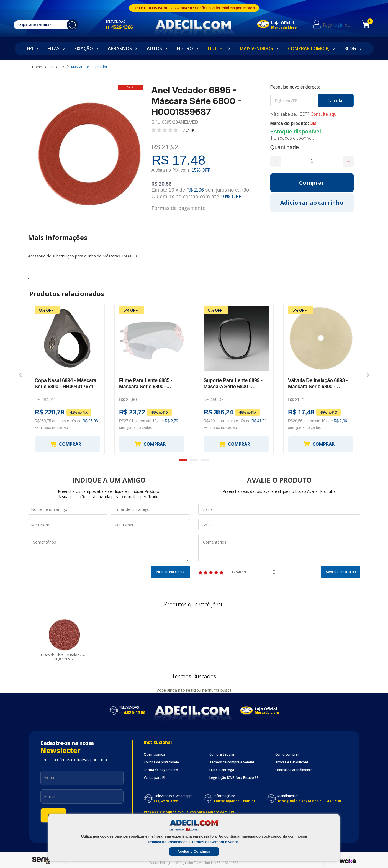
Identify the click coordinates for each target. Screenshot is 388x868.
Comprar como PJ (309, 48)
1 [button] (183, 460)
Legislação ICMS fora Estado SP (234, 778)
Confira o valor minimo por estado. (225, 8)
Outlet (216, 48)
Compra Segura (222, 754)
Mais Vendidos (256, 48)
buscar (72, 25)
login (338, 25)
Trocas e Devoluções (292, 762)
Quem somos (154, 754)
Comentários (109, 548)
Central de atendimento (294, 770)
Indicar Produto (171, 572)
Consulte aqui (324, 114)
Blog (350, 48)
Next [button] (368, 375)
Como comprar (287, 754)
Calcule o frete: (312, 87)
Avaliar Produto (341, 572)
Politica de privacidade (161, 762)
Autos (154, 48)
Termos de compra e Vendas (232, 762)
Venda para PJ (154, 778)
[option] (67, 379)
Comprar (65, 444)
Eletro (185, 48)
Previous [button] (20, 375)
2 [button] (194, 460)
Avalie (189, 131)
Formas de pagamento (179, 208)
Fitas (54, 48)
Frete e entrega (222, 770)
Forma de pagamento (161, 770)
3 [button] (205, 460)
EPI (30, 48)
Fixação (84, 48)
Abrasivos (120, 48)
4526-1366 (119, 27)
